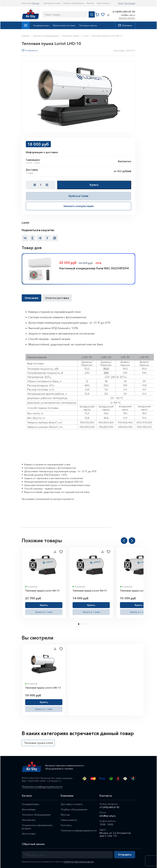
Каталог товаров (26, 25)
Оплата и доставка (57, 298)
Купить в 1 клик (78, 196)
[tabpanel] (44, 583)
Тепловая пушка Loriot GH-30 (137, 591)
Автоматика (29, 820)
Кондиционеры (41, 25)
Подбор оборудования (74, 3)
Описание (32, 298)
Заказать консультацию (79, 206)
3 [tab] (87, 624)
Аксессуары (29, 834)
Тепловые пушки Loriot (38, 743)
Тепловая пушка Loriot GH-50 (90, 591)
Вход (121, 3)
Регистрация (130, 3)
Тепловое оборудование (36, 815)
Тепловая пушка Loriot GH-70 (42, 591)
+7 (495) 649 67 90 (124, 12)
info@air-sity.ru (128, 15)
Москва (36, 3)
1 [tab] (79, 624)
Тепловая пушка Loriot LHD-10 (43, 688)
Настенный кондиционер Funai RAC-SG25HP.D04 (94, 268)
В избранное (31, 51)
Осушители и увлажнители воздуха (37, 827)
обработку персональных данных (79, 862)
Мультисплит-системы (64, 25)
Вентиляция (29, 809)
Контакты (125, 25)
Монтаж (90, 3)
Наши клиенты (103, 3)
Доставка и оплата (52, 3)
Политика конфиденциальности (42, 787)
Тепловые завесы (88, 25)
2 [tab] (83, 624)
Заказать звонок (127, 18)
